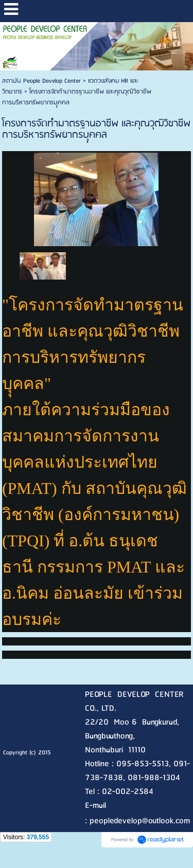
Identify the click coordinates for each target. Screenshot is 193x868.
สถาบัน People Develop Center (41, 81)
